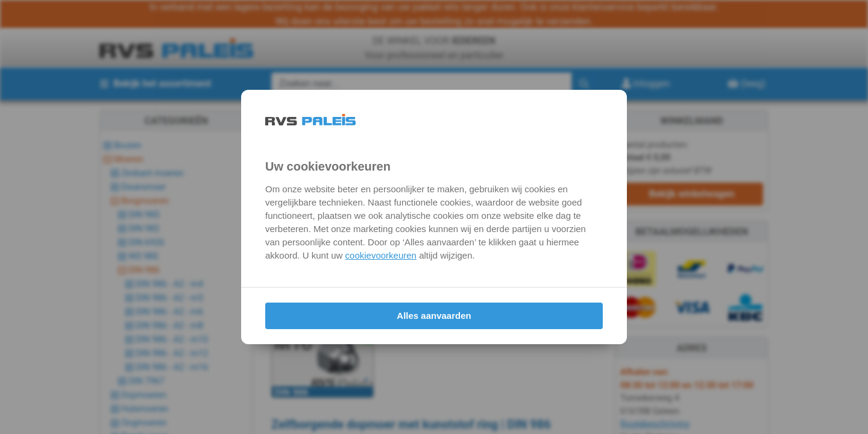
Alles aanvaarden (434, 316)
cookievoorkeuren (381, 255)
